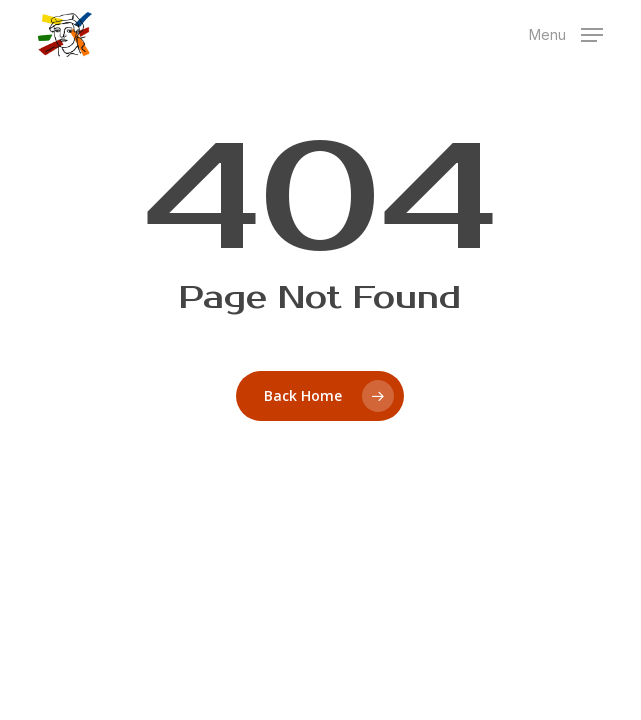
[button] (566, 32)
